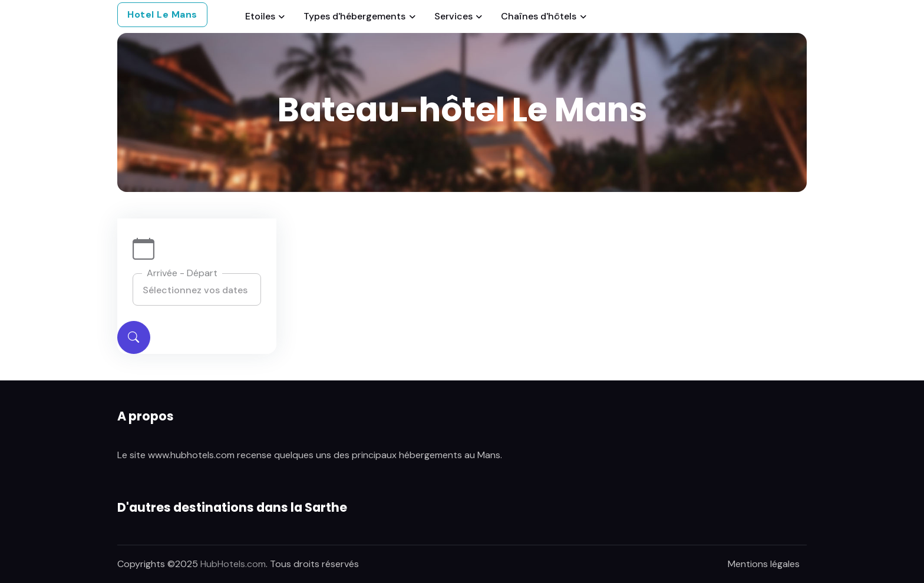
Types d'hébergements (354, 16)
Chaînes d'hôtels (539, 16)
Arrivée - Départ (182, 273)
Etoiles (260, 16)
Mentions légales (764, 564)
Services (453, 16)
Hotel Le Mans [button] (162, 14)
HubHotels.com (233, 564)
